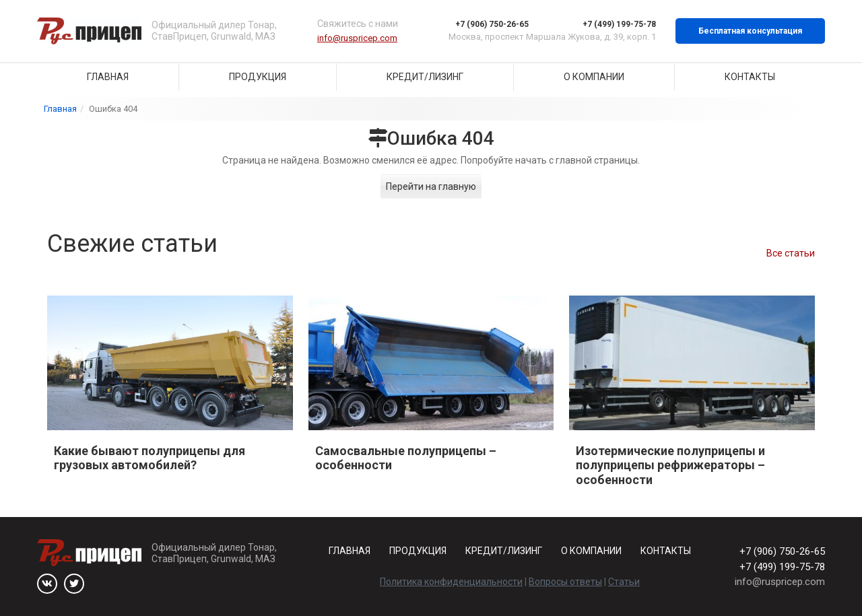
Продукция (258, 77)
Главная (108, 77)
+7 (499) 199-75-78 (619, 24)
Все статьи (791, 253)
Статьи (624, 582)
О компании (594, 77)
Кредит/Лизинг (425, 77)
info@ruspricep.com (357, 38)
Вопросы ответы (565, 582)
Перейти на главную (431, 186)
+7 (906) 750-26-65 (492, 24)
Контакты (750, 77)
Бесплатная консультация (750, 31)
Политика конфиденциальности (451, 582)
